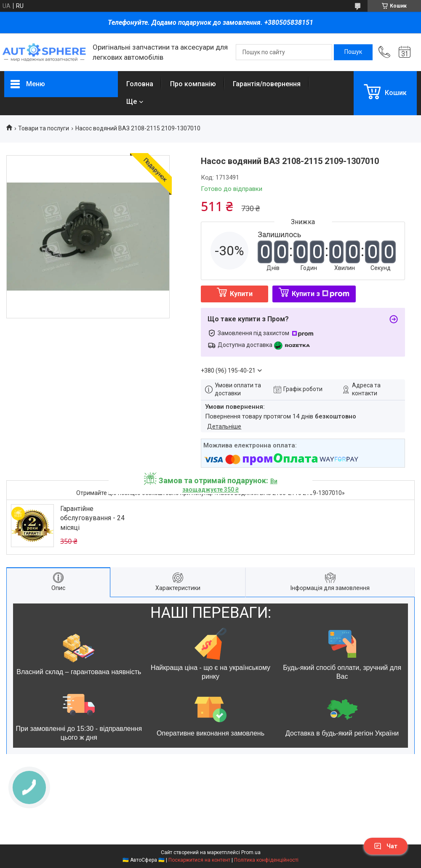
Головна (140, 84)
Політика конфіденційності (266, 860)
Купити (241, 294)
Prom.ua (251, 852)
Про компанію (193, 84)
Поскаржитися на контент (199, 860)
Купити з (321, 294)
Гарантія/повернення (267, 84)
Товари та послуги (44, 128)
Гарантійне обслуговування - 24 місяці (92, 518)
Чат (386, 846)
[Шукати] (353, 52)
